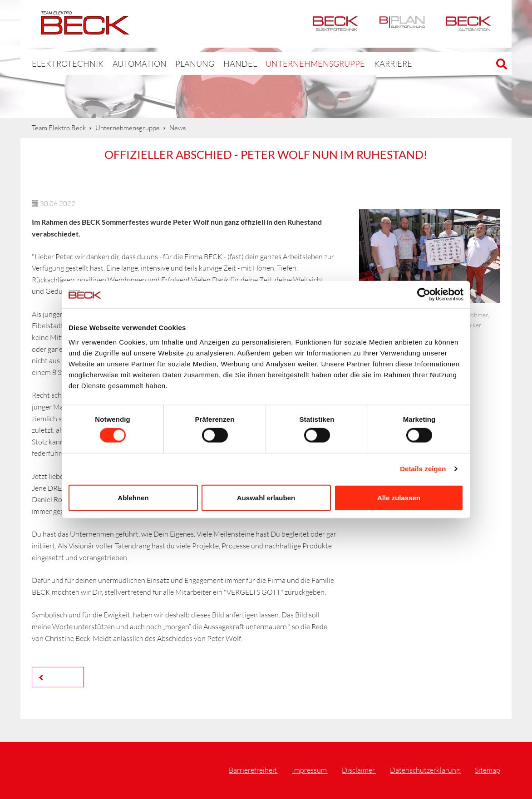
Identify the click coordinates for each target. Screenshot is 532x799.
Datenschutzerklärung (426, 770)
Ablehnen (133, 497)
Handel (221, 63)
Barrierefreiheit (254, 770)
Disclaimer (359, 770)
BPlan (402, 24)
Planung (178, 63)
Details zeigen (423, 469)
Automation (468, 24)
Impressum (310, 770)
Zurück (60, 677)
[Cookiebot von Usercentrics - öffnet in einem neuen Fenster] (424, 295)
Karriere (357, 63)
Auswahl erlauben (266, 497)
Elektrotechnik (335, 24)
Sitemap (488, 770)
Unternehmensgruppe (288, 63)
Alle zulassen (399, 497)
